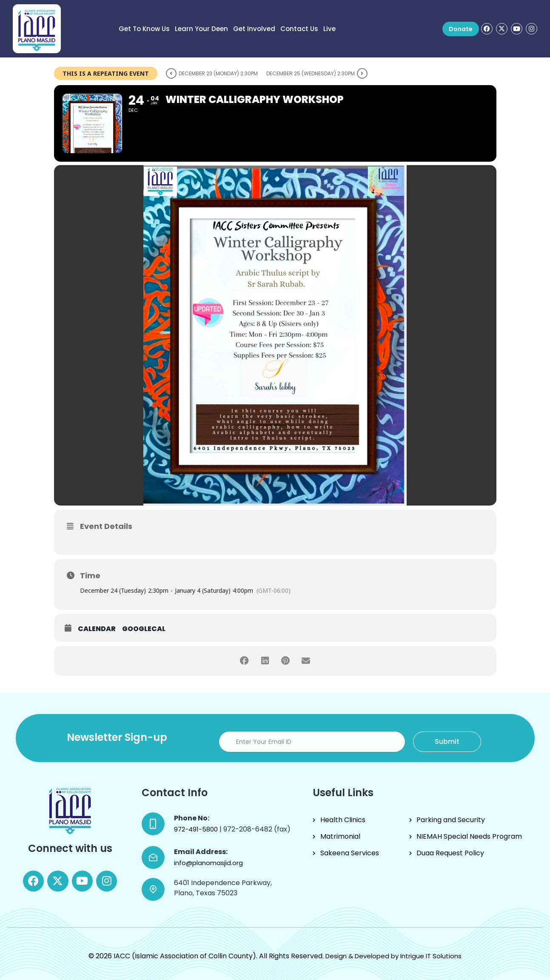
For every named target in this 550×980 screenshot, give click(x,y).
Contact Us (299, 29)
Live (329, 29)
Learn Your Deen (201, 29)
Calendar (97, 629)
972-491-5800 (197, 829)
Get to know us (144, 29)
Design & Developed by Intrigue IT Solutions (393, 956)
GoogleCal (144, 629)
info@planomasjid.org (208, 863)
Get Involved (254, 29)
